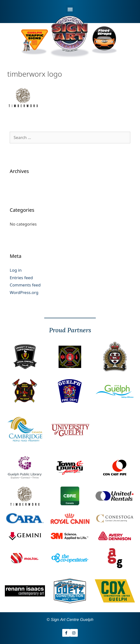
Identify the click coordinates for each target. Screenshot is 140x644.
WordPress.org (24, 292)
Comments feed (25, 285)
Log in (16, 270)
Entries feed (21, 278)
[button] (70, 9)
